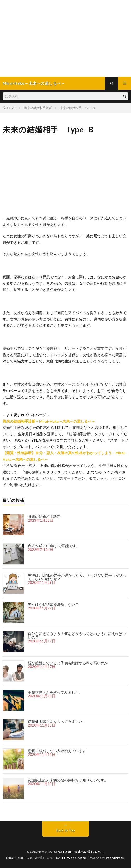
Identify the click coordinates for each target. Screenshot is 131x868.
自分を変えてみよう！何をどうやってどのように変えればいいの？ (77, 635)
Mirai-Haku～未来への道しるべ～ (79, 852)
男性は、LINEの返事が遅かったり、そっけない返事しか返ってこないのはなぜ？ (77, 577)
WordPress (115, 858)
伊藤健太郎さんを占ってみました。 (57, 721)
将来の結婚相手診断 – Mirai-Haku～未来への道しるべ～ (49, 421)
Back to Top (66, 830)
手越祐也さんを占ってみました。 (55, 692)
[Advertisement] (65, 38)
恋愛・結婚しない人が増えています (57, 751)
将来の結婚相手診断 (44, 517)
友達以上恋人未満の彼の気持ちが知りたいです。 (68, 780)
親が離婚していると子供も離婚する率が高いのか (68, 663)
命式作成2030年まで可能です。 (54, 546)
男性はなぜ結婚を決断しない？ (53, 604)
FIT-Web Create (73, 858)
